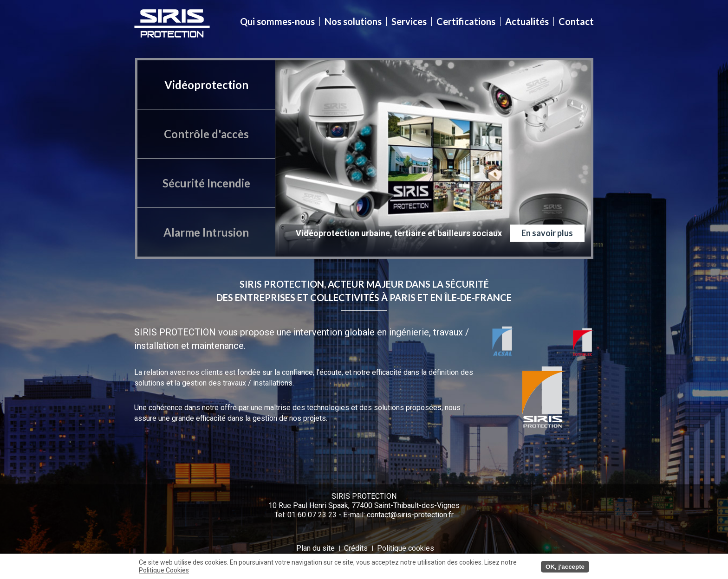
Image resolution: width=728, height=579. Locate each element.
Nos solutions (353, 21)
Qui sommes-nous (278, 21)
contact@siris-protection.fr (410, 515)
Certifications (466, 21)
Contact (576, 21)
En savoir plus (547, 233)
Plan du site (315, 548)
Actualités (527, 21)
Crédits (356, 548)
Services (409, 21)
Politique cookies (406, 548)
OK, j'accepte (565, 567)
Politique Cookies (164, 570)
